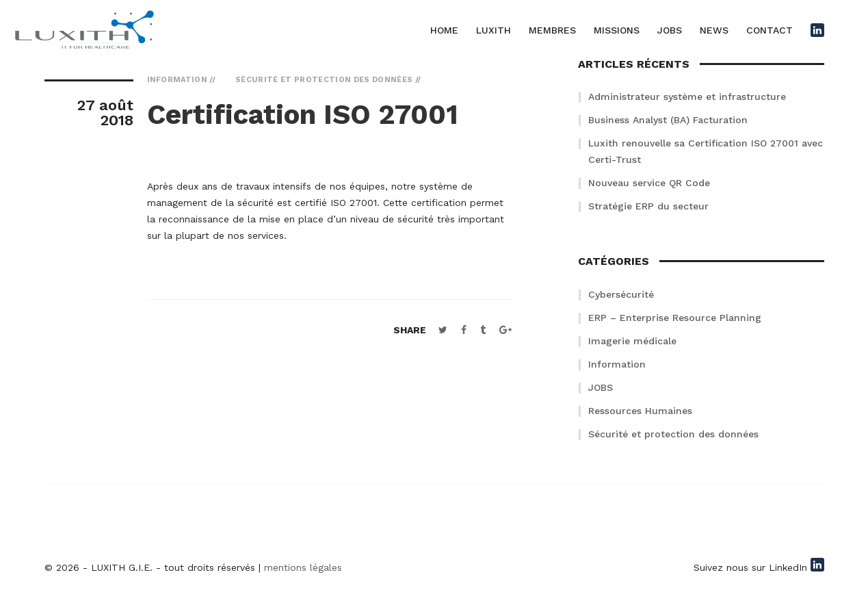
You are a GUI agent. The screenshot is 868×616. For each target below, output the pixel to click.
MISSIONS (617, 30)
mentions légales (303, 567)
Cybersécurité (621, 294)
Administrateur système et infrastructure (687, 97)
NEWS (714, 30)
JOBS (670, 30)
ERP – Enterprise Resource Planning (675, 318)
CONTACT (770, 30)
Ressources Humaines (640, 411)
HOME (444, 30)
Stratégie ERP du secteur (648, 206)
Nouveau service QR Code (649, 183)
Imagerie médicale (632, 341)
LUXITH (494, 30)
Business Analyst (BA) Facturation (668, 120)
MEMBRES (552, 30)
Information (617, 364)
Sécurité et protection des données (673, 434)
